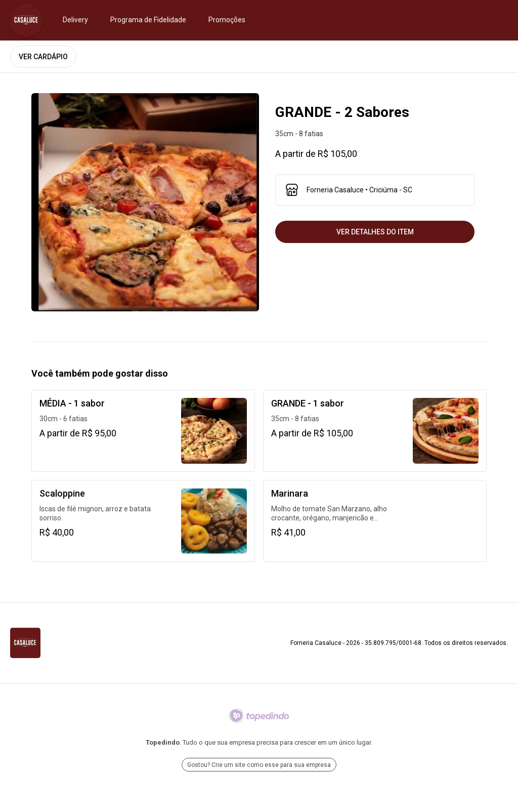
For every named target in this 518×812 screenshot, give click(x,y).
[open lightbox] (145, 202)
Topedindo (163, 742)
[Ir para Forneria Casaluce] (26, 20)
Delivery (75, 20)
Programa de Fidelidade (148, 20)
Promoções (227, 20)
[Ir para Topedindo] (259, 716)
